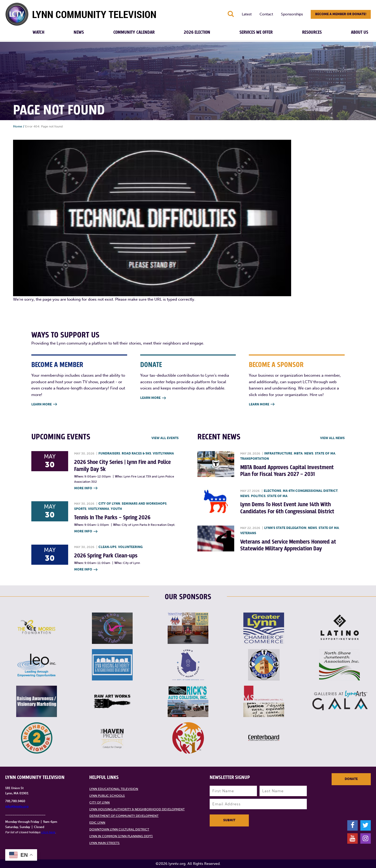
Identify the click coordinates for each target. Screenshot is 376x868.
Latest (247, 14)
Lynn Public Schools (107, 796)
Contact (266, 14)
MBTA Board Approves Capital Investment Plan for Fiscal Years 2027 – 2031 (287, 471)
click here (48, 832)
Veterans (248, 533)
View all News (332, 438)
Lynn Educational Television (114, 789)
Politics (258, 496)
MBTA (298, 453)
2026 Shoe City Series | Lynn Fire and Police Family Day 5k (122, 466)
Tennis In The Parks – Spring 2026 (112, 518)
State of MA (325, 453)
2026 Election (197, 32)
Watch (39, 32)
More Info (86, 488)
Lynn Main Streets (104, 843)
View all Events (165, 438)
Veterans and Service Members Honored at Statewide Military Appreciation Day (288, 545)
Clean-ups (107, 547)
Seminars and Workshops (144, 504)
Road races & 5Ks (136, 453)
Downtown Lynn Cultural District (119, 829)
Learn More (44, 404)
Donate (351, 779)
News (79, 32)
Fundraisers (109, 453)
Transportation (255, 459)
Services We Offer (256, 32)
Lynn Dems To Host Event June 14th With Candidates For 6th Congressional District (287, 508)
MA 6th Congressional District (310, 491)
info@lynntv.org (17, 806)
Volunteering (130, 547)
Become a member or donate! (341, 14)
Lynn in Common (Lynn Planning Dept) (121, 836)
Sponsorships (292, 14)
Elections (272, 491)
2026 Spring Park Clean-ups (106, 556)
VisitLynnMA (163, 453)
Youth (116, 509)
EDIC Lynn (97, 823)
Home (18, 126)
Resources (312, 32)
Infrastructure (278, 453)
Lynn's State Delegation (285, 528)
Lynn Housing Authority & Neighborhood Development (137, 809)
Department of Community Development (124, 816)
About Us (360, 32)
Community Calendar (134, 32)
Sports (80, 509)
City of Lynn (109, 504)
